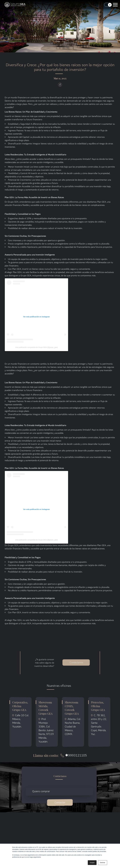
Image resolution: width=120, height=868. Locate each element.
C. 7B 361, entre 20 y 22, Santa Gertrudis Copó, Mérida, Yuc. (99, 725)
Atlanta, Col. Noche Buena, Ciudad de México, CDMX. (73, 727)
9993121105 (76, 755)
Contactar (60, 803)
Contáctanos (76, 658)
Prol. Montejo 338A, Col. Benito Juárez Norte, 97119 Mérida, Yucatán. (46, 731)
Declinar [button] (103, 863)
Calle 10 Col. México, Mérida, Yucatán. (21, 721)
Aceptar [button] (92, 863)
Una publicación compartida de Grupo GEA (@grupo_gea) (36, 347)
